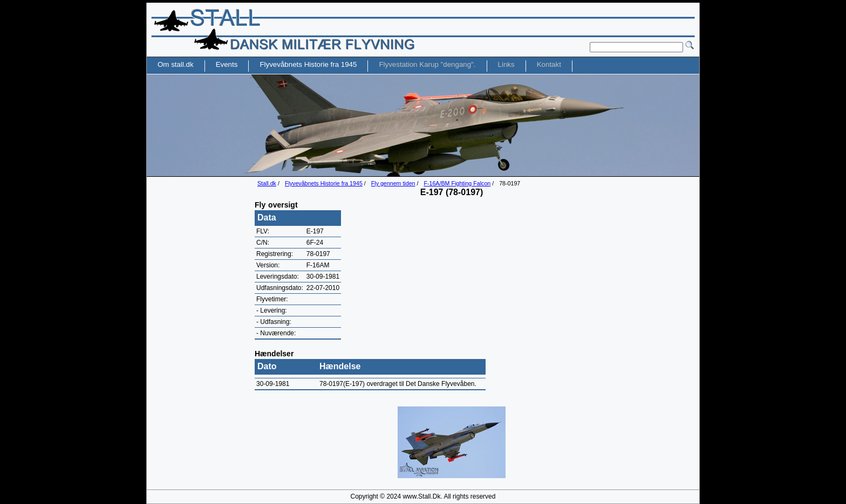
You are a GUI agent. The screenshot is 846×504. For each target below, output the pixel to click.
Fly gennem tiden (393, 183)
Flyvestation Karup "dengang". (427, 64)
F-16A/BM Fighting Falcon (457, 183)
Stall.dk (267, 183)
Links (506, 64)
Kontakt (549, 64)
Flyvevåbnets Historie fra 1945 (324, 183)
